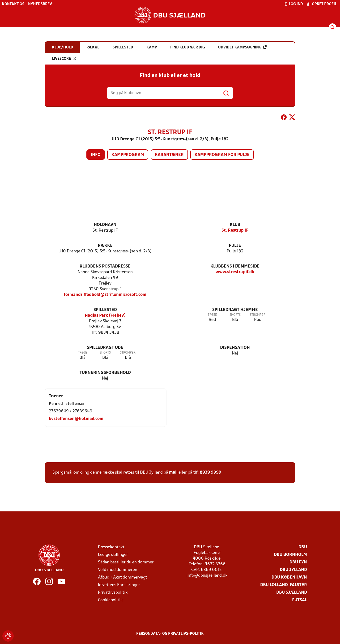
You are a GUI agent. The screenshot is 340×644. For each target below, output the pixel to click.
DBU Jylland (293, 570)
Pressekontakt (111, 547)
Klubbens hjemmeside (235, 266)
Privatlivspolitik (113, 593)
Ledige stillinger (113, 555)
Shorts (235, 315)
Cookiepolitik (110, 600)
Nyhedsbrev (40, 4)
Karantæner (169, 155)
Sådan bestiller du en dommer (126, 562)
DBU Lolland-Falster (284, 585)
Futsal (300, 600)
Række (105, 246)
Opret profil (322, 4)
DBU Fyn (298, 562)
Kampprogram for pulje (222, 155)
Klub (235, 225)
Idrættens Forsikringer (119, 585)
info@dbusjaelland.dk (207, 576)
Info (96, 155)
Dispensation (235, 348)
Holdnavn (105, 225)
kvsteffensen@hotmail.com (76, 419)
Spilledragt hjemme (235, 310)
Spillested (105, 310)
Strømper (258, 315)
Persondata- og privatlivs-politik (170, 634)
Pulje (235, 246)
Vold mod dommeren (118, 570)
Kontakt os (13, 4)
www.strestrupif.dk (235, 272)
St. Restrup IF (235, 231)
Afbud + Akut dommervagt (123, 577)
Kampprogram (128, 155)
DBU (303, 547)
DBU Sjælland (292, 593)
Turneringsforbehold (105, 373)
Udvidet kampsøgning (242, 47)
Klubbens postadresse (105, 266)
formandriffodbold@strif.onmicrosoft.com (105, 295)
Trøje (212, 315)
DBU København (289, 577)
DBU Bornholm (290, 555)
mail (173, 473)
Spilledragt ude (105, 348)
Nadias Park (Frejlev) (105, 316)
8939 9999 (210, 473)
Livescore (64, 59)
